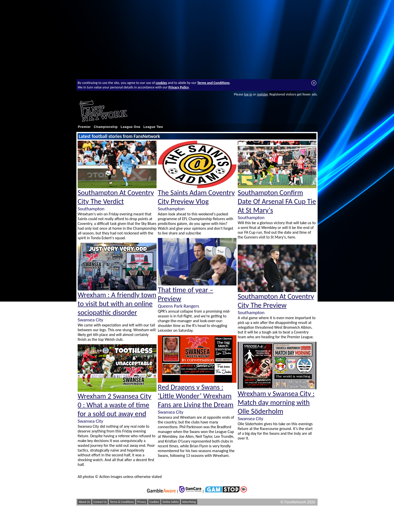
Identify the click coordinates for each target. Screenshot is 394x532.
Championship (106, 127)
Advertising (189, 502)
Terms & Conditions (122, 502)
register (262, 94)
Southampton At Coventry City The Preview (276, 301)
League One (130, 127)
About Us (84, 502)
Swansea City (90, 320)
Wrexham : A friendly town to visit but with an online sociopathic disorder (117, 304)
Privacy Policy (179, 87)
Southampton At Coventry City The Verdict (116, 197)
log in (248, 94)
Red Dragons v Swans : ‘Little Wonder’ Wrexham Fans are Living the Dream (196, 396)
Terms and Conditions (213, 83)
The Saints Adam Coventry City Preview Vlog (196, 197)
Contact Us (100, 502)
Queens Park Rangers (178, 306)
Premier (84, 127)
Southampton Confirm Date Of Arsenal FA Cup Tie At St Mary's (277, 201)
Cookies (154, 502)
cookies (161, 83)
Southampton (91, 209)
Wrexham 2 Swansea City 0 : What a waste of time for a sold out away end (114, 405)
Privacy (142, 502)
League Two (153, 127)
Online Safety (170, 502)
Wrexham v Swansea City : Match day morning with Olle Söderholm (276, 402)
